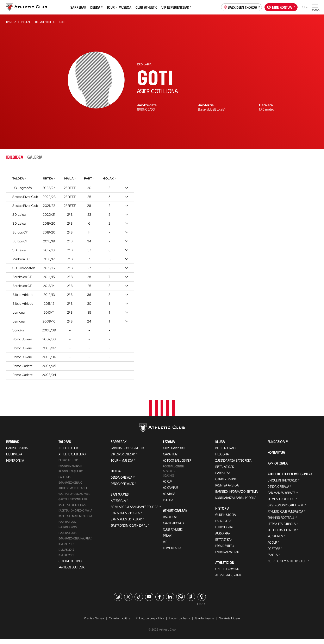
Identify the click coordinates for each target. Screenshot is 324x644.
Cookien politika (118, 623)
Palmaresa (223, 525)
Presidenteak (225, 550)
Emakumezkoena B (70, 470)
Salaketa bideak (233, 623)
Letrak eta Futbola (282, 528)
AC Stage (169, 498)
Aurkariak (223, 538)
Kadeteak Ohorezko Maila (75, 515)
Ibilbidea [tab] (15, 157)
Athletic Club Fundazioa (285, 516)
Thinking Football (281, 522)
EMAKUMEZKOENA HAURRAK (75, 543)
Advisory (169, 476)
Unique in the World (282, 485)
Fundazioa (276, 446)
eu (305, 7)
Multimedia (14, 459)
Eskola (168, 505)
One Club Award (227, 574)
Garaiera (266, 105)
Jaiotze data (147, 105)
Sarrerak (78, 7)
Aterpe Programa (228, 580)
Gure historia (226, 519)
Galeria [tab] (35, 157)
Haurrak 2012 (67, 526)
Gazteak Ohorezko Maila (75, 498)
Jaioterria (206, 105)
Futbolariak (224, 532)
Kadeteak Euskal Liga (72, 509)
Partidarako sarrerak (127, 453)
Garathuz (170, 459)
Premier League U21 (71, 476)
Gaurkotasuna (17, 453)
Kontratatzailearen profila (236, 502)
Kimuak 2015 (66, 560)
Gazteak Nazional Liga (73, 504)
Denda (96, 7)
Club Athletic (146, 7)
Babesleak (223, 477)
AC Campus (171, 492)
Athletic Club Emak (72, 459)
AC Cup (168, 486)
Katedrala (118, 505)
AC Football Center (177, 465)
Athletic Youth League (73, 493)
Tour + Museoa (119, 7)
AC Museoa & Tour (281, 504)
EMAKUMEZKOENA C (70, 487)
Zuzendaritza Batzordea (233, 465)
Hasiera (11, 22)
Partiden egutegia (71, 572)
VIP (165, 546)
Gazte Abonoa (174, 528)
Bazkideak (170, 522)
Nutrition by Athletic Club (287, 566)
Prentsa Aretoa (227, 490)
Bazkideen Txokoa (242, 7)
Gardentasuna (226, 484)
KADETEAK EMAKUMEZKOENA (75, 521)
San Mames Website (281, 497)
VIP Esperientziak (176, 7)
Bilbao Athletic (45, 22)
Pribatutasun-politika (149, 623)
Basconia (64, 482)
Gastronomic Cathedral (129, 530)
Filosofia (222, 459)
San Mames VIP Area (125, 518)
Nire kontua (281, 7)
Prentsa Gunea (91, 623)
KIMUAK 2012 (66, 548)
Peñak (167, 540)
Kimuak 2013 (66, 554)
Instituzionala (226, 453)
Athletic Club (68, 453)
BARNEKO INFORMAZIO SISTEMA (236, 496)
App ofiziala (278, 468)
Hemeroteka (15, 465)
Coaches (169, 480)
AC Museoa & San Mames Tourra (135, 511)
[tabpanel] (162, 277)
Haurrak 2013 (67, 537)
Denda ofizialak (122, 488)
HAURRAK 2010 (68, 532)
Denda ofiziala (121, 482)
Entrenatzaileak (227, 557)
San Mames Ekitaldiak (126, 524)
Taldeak (26, 22)
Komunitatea (172, 553)
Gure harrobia (174, 453)
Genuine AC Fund (70, 565)
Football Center (173, 471)
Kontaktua (276, 457)
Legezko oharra (180, 623)
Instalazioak (225, 471)
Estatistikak (224, 544)
